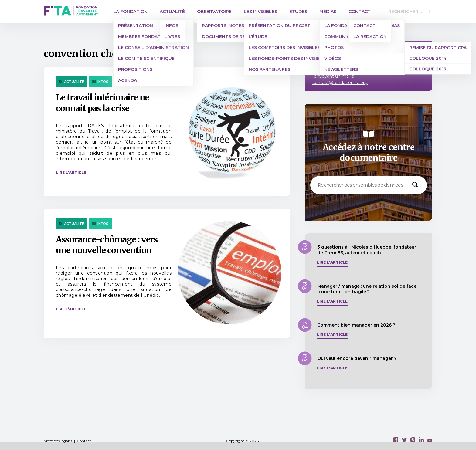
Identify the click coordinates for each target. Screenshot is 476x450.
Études (298, 12)
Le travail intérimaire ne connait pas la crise (102, 103)
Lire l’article (71, 173)
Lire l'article (332, 262)
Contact (360, 12)
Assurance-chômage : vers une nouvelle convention (107, 245)
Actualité (172, 12)
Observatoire (214, 12)
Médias (328, 12)
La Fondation (130, 12)
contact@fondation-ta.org (340, 83)
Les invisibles (260, 12)
